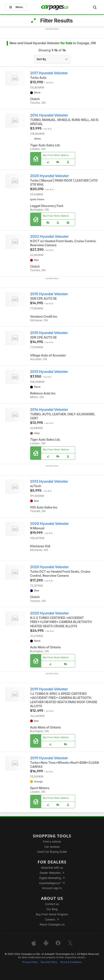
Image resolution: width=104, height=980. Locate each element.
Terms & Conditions (71, 962)
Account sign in (52, 888)
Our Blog (52, 909)
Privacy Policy (30, 962)
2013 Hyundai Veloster (49, 372)
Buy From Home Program (52, 914)
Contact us (52, 904)
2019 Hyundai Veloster (49, 689)
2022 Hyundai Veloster (50, 237)
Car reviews (52, 847)
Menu (16, 7)
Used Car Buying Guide (52, 852)
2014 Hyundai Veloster (49, 115)
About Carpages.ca (52, 924)
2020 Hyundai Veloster (50, 176)
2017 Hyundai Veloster (49, 73)
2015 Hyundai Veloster (49, 294)
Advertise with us (52, 868)
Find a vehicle (52, 842)
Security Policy (49, 962)
